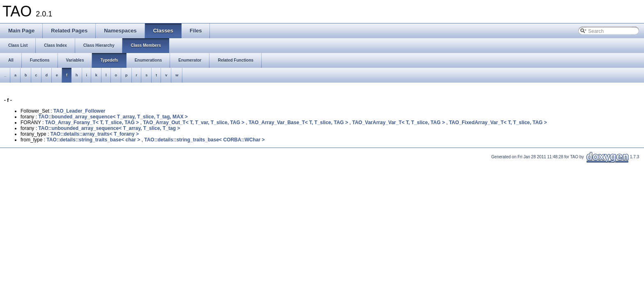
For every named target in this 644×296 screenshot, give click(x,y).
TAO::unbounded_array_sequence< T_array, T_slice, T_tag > (109, 128)
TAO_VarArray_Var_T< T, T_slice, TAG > (398, 123)
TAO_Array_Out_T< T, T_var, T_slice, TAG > (194, 123)
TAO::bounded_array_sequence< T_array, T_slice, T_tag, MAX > (113, 117)
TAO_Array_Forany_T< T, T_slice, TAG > (92, 123)
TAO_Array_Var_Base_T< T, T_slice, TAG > (298, 123)
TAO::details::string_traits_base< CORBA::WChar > (204, 140)
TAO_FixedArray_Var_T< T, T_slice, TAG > (498, 123)
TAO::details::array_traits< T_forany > (95, 134)
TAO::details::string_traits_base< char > (93, 140)
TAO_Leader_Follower (79, 111)
